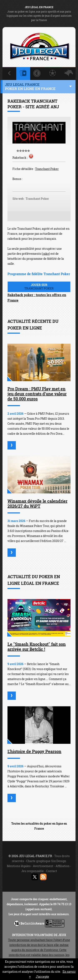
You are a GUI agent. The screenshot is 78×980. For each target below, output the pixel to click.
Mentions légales (19, 866)
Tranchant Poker (47, 169)
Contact (52, 871)
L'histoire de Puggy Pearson (34, 751)
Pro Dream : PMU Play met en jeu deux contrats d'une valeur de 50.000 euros (37, 394)
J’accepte (42, 977)
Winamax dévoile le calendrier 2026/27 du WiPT (37, 503)
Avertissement (43, 866)
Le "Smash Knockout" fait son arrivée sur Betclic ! (37, 647)
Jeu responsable (33, 871)
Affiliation (63, 866)
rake (46, 254)
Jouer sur (39, 287)
